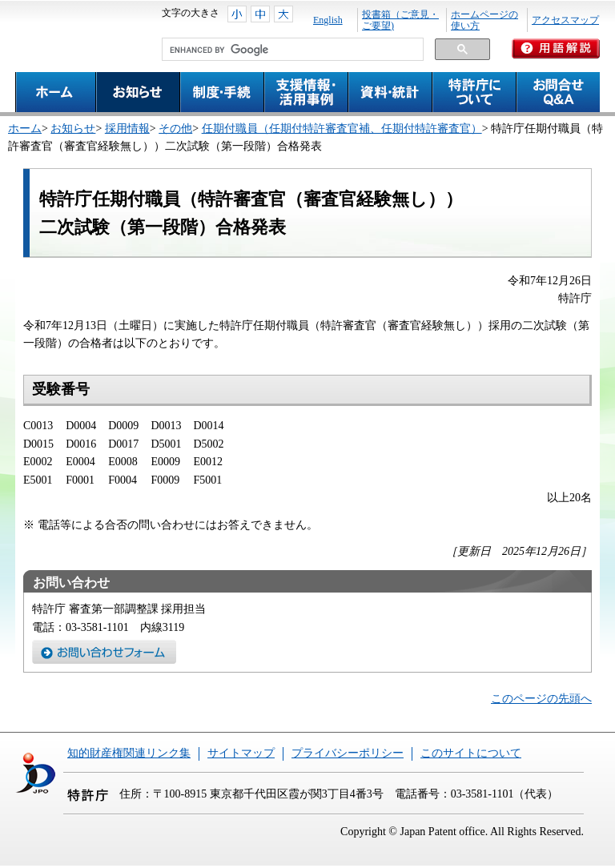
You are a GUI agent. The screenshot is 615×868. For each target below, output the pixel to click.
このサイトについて (471, 753)
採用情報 (127, 129)
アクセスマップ (565, 20)
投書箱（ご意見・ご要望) (400, 20)
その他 (175, 129)
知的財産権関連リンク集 (129, 753)
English (328, 20)
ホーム (25, 129)
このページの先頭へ (541, 699)
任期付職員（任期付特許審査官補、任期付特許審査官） (342, 129)
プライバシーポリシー (348, 753)
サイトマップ (241, 753)
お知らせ (73, 129)
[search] (291, 50)
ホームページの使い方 (484, 20)
